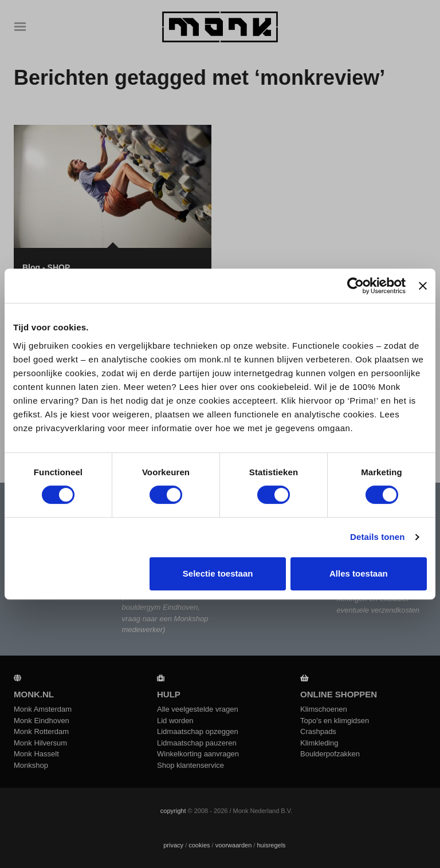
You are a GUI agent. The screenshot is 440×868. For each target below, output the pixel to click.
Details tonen (377, 537)
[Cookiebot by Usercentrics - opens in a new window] (355, 286)
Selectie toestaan (218, 573)
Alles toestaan (359, 573)
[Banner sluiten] (423, 286)
